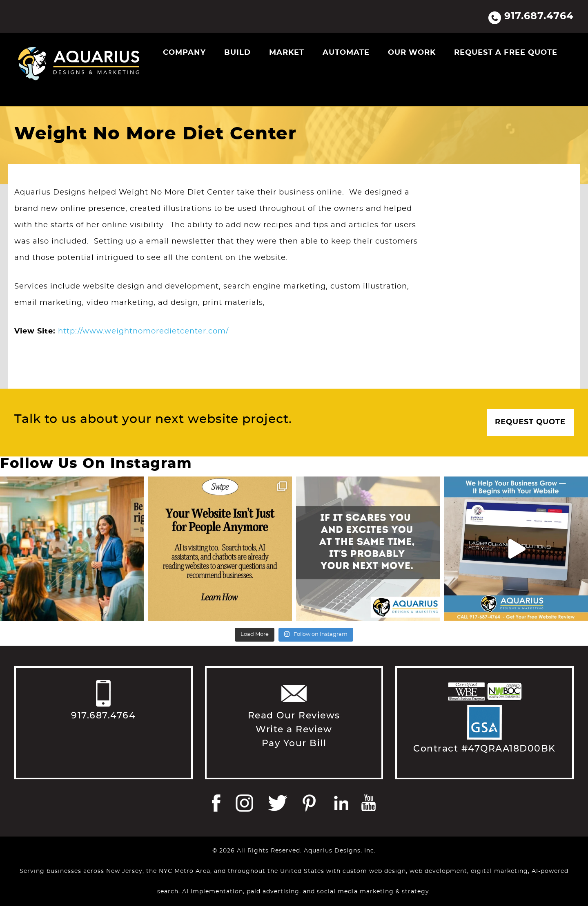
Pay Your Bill (294, 743)
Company (184, 53)
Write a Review (294, 729)
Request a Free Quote (506, 53)
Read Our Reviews (294, 716)
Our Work (412, 53)
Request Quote (530, 422)
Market (287, 53)
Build (237, 53)
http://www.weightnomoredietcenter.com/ (143, 331)
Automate (346, 53)
